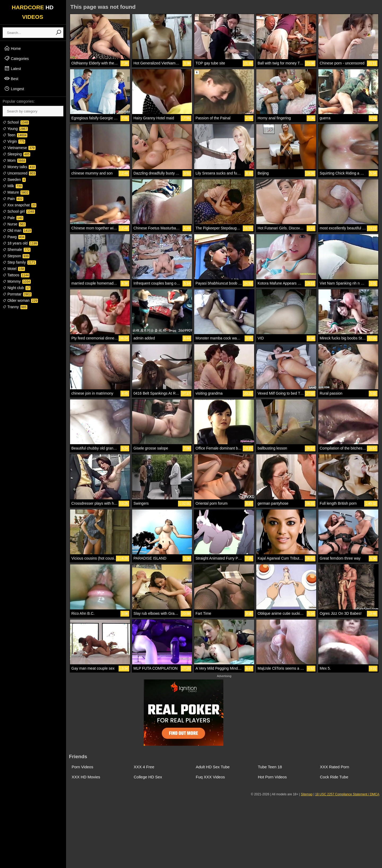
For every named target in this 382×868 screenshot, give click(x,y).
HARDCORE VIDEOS (33, 12)
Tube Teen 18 (270, 767)
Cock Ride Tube (334, 777)
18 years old (20, 243)
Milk (13, 186)
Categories (16, 58)
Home (12, 48)
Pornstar (17, 294)
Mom (14, 160)
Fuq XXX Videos (210, 777)
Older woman (20, 300)
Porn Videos (82, 767)
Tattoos (16, 275)
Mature (16, 192)
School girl (19, 211)
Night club (17, 288)
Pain (13, 199)
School (16, 122)
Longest (14, 89)
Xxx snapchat (19, 205)
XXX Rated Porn (335, 767)
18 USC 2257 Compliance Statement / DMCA (347, 794)
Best (11, 78)
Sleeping (16, 154)
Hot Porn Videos (272, 777)
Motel (14, 269)
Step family (19, 262)
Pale (13, 218)
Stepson (16, 256)
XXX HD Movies (86, 777)
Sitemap (307, 794)
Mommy (17, 281)
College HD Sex (148, 777)
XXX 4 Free (144, 767)
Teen (15, 135)
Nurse (14, 224)
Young (15, 129)
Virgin (14, 141)
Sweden (14, 180)
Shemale (17, 250)
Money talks (19, 167)
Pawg (14, 237)
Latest (12, 68)
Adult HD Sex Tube (213, 767)
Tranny (15, 307)
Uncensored (19, 173)
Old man (17, 230)
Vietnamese (19, 148)
